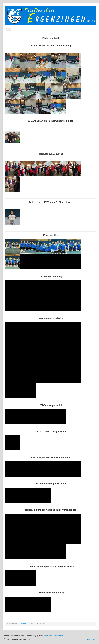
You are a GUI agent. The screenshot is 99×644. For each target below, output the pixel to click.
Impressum (48, 636)
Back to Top (91, 639)
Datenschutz (58, 636)
